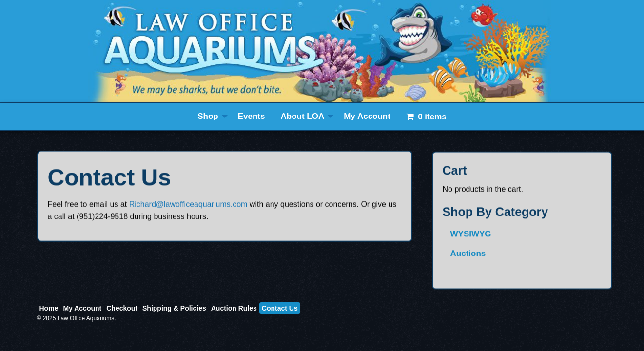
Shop (208, 116)
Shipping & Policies (174, 308)
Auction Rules (234, 308)
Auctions (468, 259)
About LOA (302, 116)
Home (49, 308)
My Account (367, 116)
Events (252, 116)
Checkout (122, 308)
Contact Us (280, 308)
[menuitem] (210, 117)
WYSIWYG (471, 240)
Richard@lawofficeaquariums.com (188, 208)
